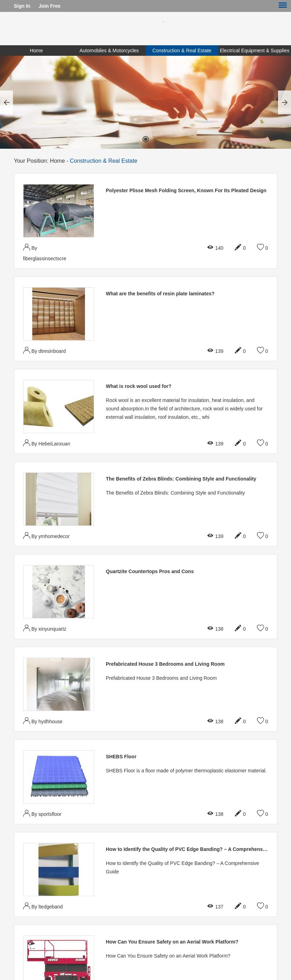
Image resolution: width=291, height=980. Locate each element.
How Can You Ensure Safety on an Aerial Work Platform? (172, 942)
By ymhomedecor (47, 535)
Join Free (49, 6)
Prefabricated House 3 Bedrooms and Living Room (165, 664)
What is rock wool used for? (139, 386)
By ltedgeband (43, 906)
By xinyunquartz (45, 628)
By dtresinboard (45, 350)
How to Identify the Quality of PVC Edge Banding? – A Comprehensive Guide (196, 849)
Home (36, 51)
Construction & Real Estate (182, 51)
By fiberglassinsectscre (45, 252)
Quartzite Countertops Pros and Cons (150, 571)
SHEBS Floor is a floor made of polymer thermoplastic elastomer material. (186, 771)
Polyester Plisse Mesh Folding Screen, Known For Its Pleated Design (186, 190)
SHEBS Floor (121, 757)
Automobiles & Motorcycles (109, 51)
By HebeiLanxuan (47, 443)
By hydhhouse (43, 721)
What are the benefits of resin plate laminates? (160, 294)
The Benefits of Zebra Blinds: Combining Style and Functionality (181, 479)
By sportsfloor (42, 813)
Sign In (22, 6)
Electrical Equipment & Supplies (254, 51)
